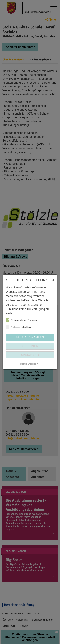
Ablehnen (30, 346)
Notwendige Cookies (22, 320)
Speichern (30, 355)
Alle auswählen (30, 337)
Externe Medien (18, 327)
